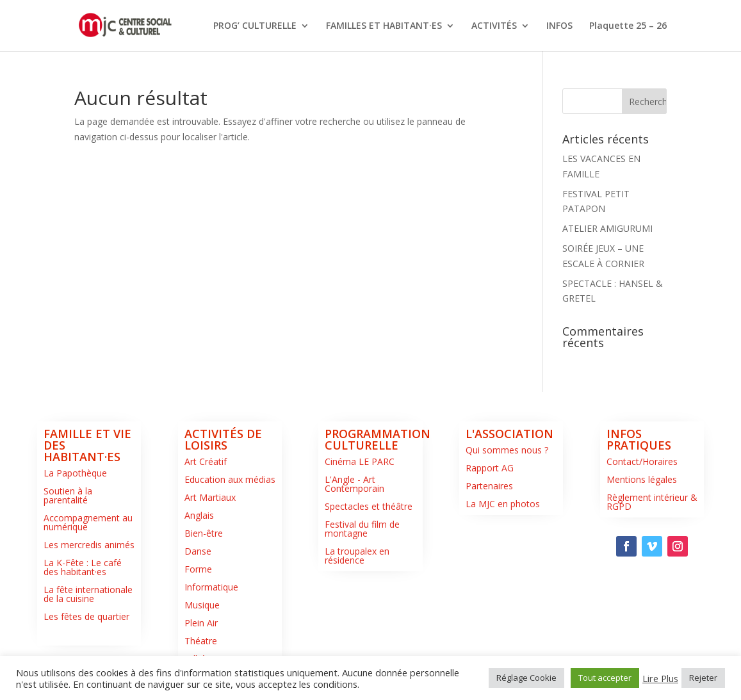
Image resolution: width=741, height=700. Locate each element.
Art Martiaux (210, 497)
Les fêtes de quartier (86, 616)
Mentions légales (642, 479)
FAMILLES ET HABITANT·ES (384, 26)
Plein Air (201, 623)
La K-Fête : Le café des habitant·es (83, 567)
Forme (198, 569)
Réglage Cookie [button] (526, 678)
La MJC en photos (503, 504)
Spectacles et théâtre (369, 506)
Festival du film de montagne (362, 529)
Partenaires (489, 486)
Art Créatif (206, 461)
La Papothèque (75, 473)
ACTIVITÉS (494, 26)
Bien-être (204, 533)
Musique (202, 605)
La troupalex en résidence (357, 556)
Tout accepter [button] (605, 678)
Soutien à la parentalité (68, 495)
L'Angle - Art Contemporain (354, 484)
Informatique (211, 587)
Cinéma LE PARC (360, 461)
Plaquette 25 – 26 (628, 26)
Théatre (201, 641)
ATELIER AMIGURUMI (607, 228)
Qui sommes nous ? (507, 450)
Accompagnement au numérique (88, 522)
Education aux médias (230, 479)
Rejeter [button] (703, 678)
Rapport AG (490, 468)
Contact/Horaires (642, 461)
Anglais (199, 515)
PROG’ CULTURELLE (255, 26)
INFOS (559, 26)
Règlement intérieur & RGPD (652, 502)
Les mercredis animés (89, 545)
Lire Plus (660, 678)
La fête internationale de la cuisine (88, 594)
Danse (198, 551)
